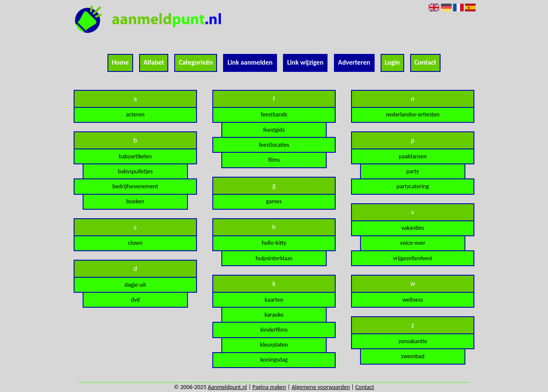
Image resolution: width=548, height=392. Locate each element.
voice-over (412, 243)
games (274, 201)
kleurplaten (274, 345)
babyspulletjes (135, 171)
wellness (413, 300)
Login (392, 62)
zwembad (413, 356)
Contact (425, 62)
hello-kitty (274, 243)
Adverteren (354, 62)
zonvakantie (412, 341)
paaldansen (412, 156)
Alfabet (154, 62)
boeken (135, 201)
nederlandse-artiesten (412, 114)
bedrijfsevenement (135, 186)
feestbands (274, 114)
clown (135, 243)
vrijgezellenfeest (413, 258)
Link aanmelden (250, 62)
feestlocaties (274, 145)
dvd (135, 300)
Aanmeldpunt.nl (227, 387)
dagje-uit (136, 285)
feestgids (274, 130)
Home (120, 62)
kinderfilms (274, 330)
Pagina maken (270, 387)
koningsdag (274, 360)
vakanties (412, 228)
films (274, 160)
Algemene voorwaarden (321, 387)
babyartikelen (135, 156)
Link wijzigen (305, 62)
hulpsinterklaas (274, 258)
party (413, 171)
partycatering (413, 186)
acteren (135, 114)
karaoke (274, 315)
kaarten (274, 300)
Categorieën (196, 62)
